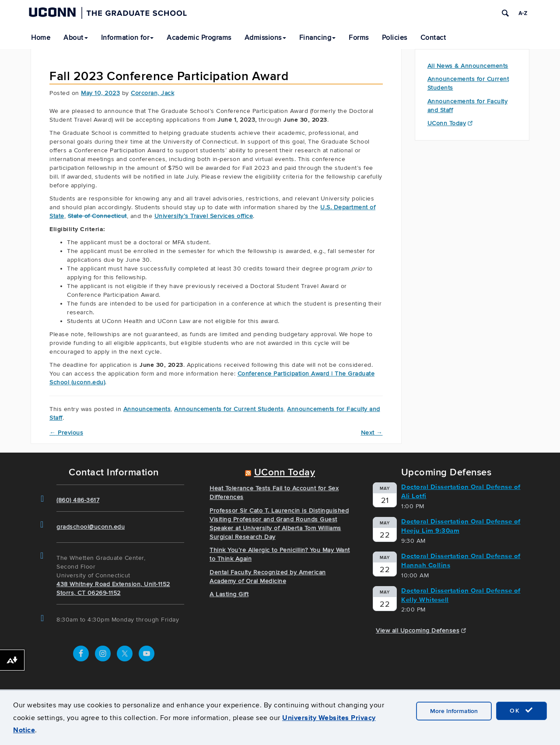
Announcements (147, 409)
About (76, 38)
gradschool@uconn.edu (91, 527)
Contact (433, 38)
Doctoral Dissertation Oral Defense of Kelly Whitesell (461, 595)
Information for (128, 38)
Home (41, 38)
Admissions (265, 38)
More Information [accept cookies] (454, 711)
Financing (318, 38)
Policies (395, 38)
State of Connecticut (97, 216)
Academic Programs (199, 38)
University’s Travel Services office (204, 216)
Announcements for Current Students (229, 409)
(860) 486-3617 (78, 500)
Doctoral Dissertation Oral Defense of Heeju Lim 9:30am (461, 526)
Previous (66, 433)
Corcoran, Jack (152, 93)
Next (372, 433)
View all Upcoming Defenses (421, 631)
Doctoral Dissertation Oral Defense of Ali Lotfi (461, 491)
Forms (359, 38)
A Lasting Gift (229, 594)
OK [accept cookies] (521, 710)
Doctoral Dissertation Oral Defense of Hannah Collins (461, 561)
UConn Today (450, 123)
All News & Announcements (468, 66)
